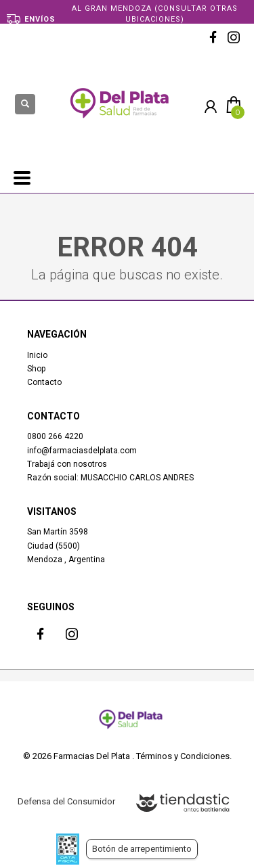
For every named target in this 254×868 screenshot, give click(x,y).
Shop (36, 369)
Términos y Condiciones (183, 756)
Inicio (37, 355)
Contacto (44, 382)
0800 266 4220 (55, 436)
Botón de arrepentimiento (142, 849)
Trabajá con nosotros (67, 464)
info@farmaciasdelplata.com (82, 451)
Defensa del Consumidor (66, 801)
